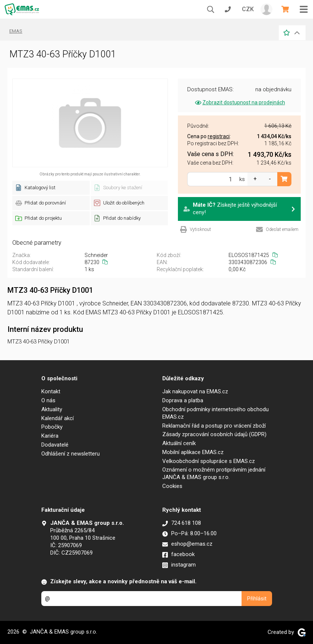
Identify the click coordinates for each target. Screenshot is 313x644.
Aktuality (52, 409)
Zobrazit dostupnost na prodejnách (239, 102)
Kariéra (50, 436)
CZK (248, 9)
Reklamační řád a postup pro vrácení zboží (214, 426)
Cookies (172, 486)
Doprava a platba (183, 400)
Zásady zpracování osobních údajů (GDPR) (214, 434)
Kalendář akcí (58, 418)
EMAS (16, 31)
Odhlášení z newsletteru (71, 454)
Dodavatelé (55, 445)
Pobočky (52, 427)
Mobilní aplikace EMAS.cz (193, 452)
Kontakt (51, 391)
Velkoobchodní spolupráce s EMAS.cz (209, 461)
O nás (48, 400)
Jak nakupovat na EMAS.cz (195, 391)
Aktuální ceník (179, 443)
